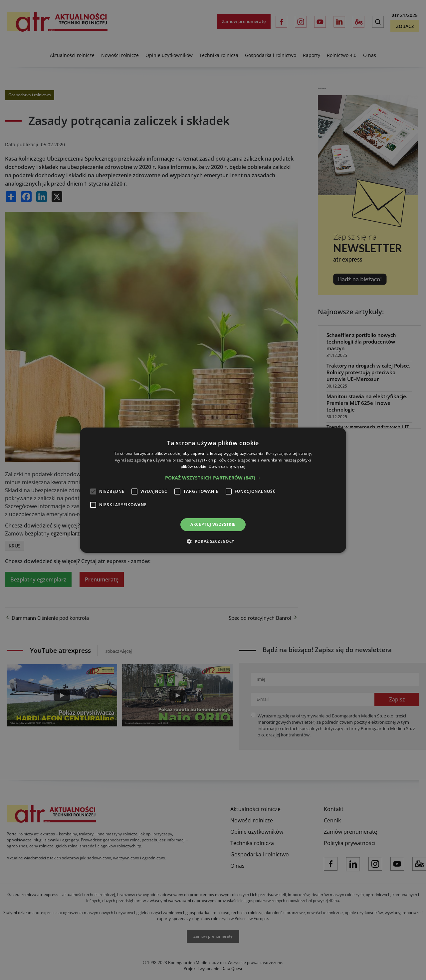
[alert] (213, 490)
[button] (213, 478)
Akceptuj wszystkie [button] (213, 524)
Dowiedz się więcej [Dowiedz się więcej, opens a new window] (227, 466)
